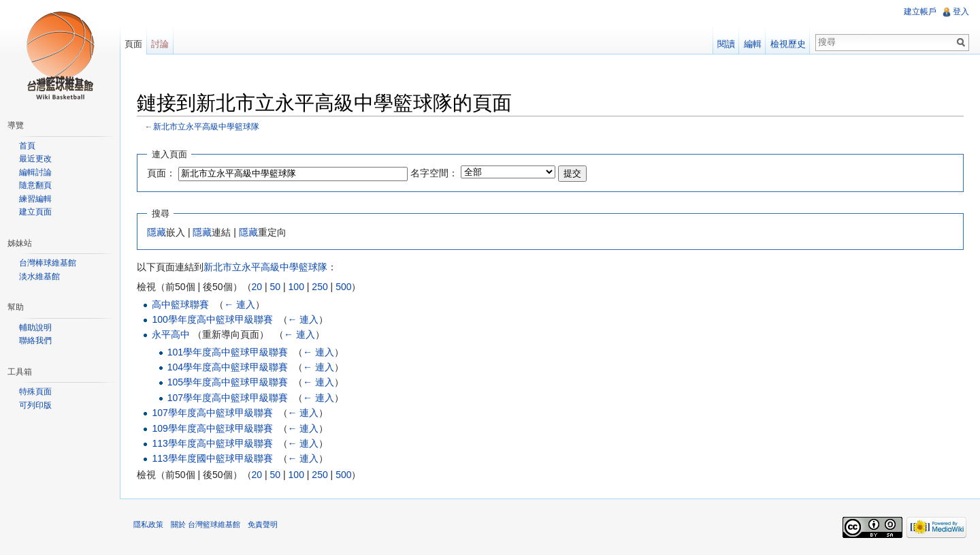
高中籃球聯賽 (180, 304)
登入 (961, 12)
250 (320, 287)
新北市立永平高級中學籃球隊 (206, 126)
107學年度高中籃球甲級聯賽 (228, 398)
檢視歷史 (788, 44)
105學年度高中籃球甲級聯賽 (228, 382)
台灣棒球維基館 (48, 263)
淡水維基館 (39, 276)
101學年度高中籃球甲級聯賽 (228, 352)
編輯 (753, 44)
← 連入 (240, 304)
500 (343, 287)
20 (257, 287)
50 (276, 287)
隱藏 (157, 232)
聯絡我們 (35, 340)
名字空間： (434, 173)
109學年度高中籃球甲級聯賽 (212, 428)
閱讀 (726, 44)
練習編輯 (35, 199)
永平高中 (171, 334)
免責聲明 (263, 524)
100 (296, 287)
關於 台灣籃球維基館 (206, 524)
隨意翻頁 (35, 185)
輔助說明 (35, 328)
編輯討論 (35, 172)
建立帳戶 (920, 12)
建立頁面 (35, 212)
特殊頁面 (35, 392)
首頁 (27, 146)
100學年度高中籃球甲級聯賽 (212, 319)
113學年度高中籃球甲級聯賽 (212, 443)
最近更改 (35, 159)
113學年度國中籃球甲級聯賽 (212, 458)
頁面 (133, 44)
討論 (160, 44)
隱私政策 (148, 524)
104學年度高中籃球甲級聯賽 (228, 367)
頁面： (161, 173)
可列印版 (35, 405)
